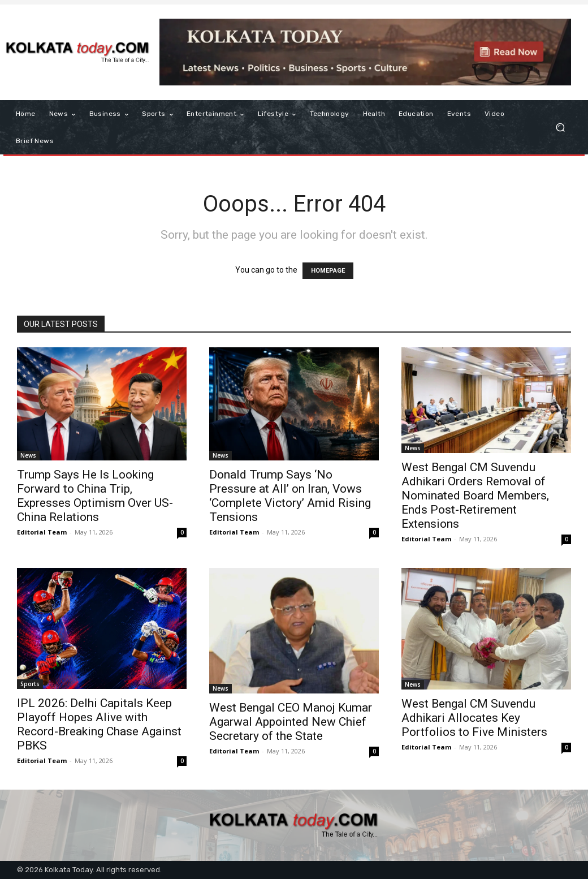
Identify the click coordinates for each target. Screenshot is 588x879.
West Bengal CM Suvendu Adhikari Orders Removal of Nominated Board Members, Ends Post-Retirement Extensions (475, 495)
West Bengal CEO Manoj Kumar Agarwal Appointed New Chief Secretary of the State (291, 722)
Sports (30, 684)
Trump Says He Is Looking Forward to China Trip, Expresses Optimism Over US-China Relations (95, 496)
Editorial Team (42, 532)
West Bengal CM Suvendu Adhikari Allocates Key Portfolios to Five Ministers (474, 718)
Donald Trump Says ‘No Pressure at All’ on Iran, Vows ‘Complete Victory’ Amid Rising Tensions (290, 496)
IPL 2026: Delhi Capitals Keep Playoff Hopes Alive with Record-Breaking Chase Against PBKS (99, 724)
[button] (560, 128)
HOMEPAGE (328, 271)
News (28, 455)
